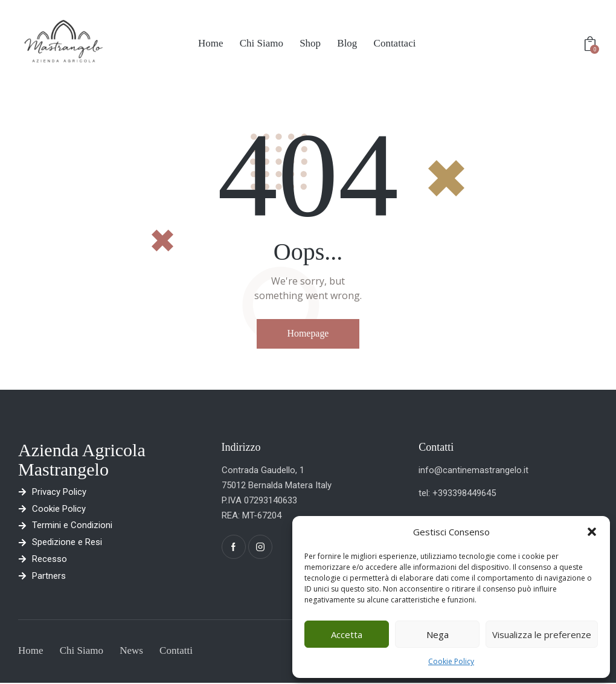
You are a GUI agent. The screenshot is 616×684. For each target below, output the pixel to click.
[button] (592, 532)
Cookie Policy (451, 661)
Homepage (308, 333)
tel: (425, 493)
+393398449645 (464, 493)
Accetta (347, 634)
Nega (438, 634)
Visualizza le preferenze (542, 634)
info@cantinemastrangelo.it (473, 470)
